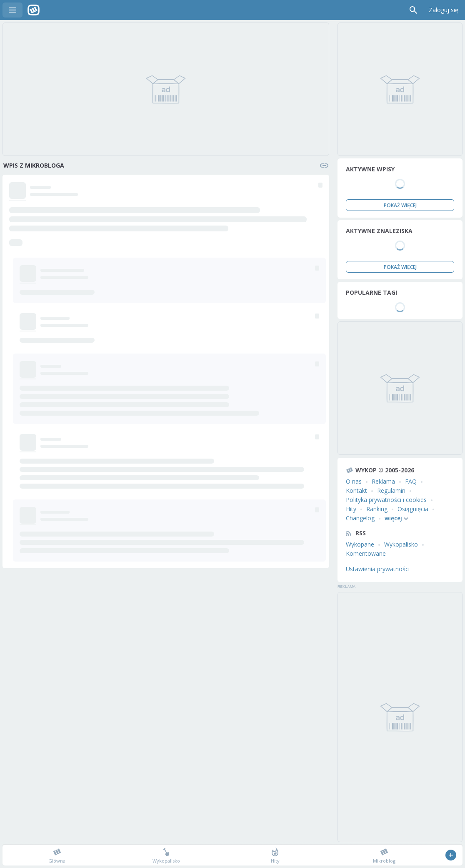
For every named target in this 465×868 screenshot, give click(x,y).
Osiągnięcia (413, 509)
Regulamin (391, 490)
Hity (351, 509)
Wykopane (360, 544)
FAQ (411, 481)
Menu (12, 10)
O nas (354, 481)
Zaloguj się (444, 10)
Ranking (377, 509)
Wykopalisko (401, 544)
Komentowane (366, 553)
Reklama (383, 481)
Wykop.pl (34, 10)
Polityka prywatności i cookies (386, 500)
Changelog (360, 518)
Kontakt (356, 490)
